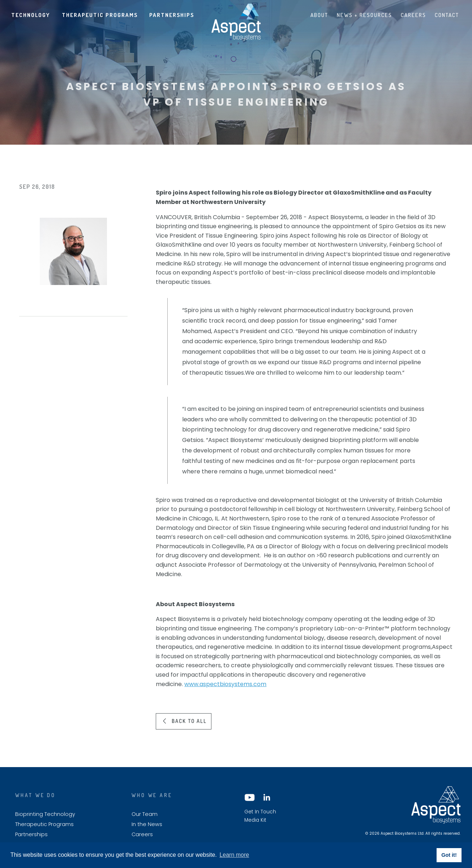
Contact (447, 15)
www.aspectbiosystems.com (225, 684)
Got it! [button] (449, 855)
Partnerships (172, 15)
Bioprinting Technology (45, 814)
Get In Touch (260, 812)
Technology (31, 15)
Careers (413, 15)
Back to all (189, 721)
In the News (147, 824)
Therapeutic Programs (100, 15)
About (319, 15)
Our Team (145, 814)
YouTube (250, 797)
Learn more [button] (234, 855)
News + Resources (364, 15)
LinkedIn (266, 797)
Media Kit (255, 820)
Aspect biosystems (236, 22)
